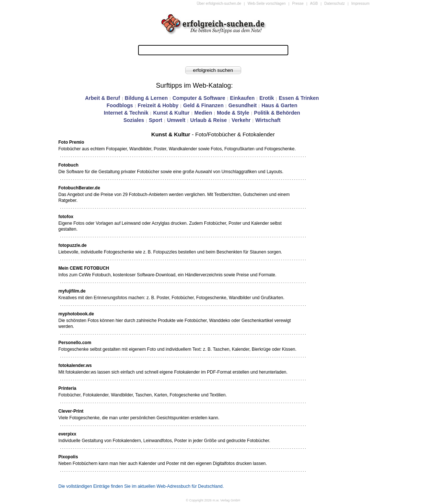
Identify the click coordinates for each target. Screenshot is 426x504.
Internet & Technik (126, 113)
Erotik (267, 98)
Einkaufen (242, 98)
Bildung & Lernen (146, 98)
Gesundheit (242, 105)
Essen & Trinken (299, 98)
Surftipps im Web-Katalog (194, 85)
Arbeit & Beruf (103, 98)
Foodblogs (120, 105)
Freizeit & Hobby (158, 105)
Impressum (360, 3)
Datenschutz (335, 3)
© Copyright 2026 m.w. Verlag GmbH (213, 500)
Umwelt (176, 120)
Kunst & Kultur (171, 113)
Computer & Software (199, 98)
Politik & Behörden (277, 113)
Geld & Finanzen (204, 105)
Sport (156, 120)
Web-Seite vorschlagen (267, 3)
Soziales (134, 120)
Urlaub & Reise (209, 120)
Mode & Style (233, 113)
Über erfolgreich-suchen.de (219, 3)
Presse (298, 3)
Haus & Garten (279, 105)
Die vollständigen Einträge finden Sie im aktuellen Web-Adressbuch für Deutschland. (141, 486)
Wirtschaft (268, 120)
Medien (203, 113)
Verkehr (241, 120)
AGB (314, 3)
